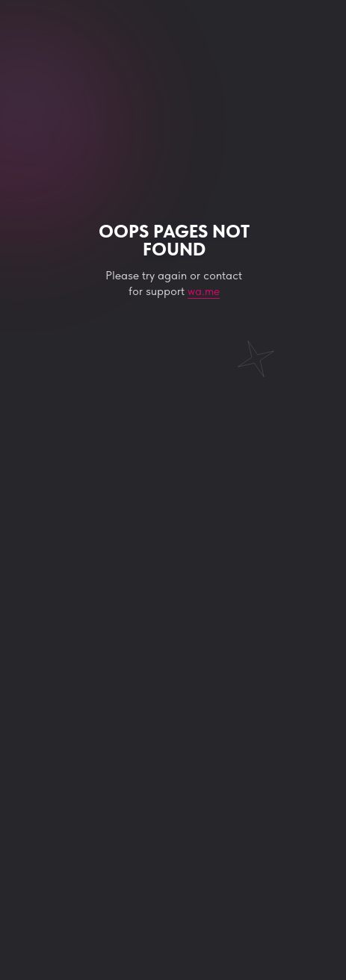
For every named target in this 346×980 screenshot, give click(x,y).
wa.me (204, 291)
